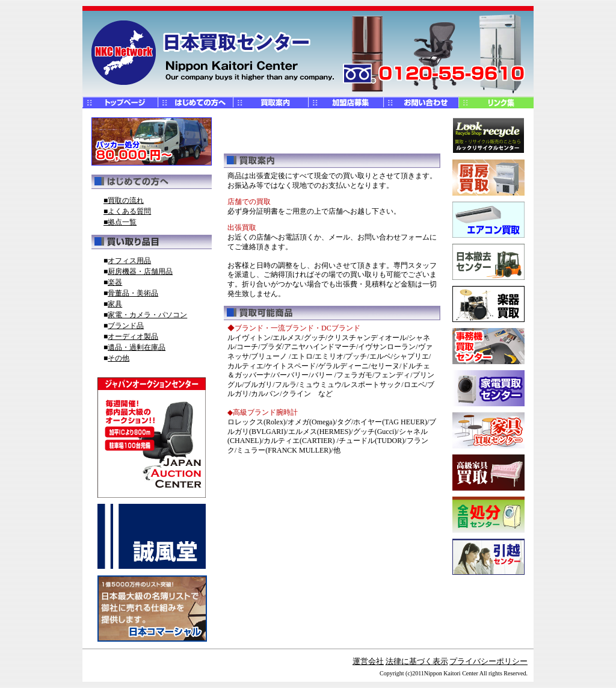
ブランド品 (126, 326)
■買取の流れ (124, 200)
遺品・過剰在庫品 (137, 347)
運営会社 (368, 661)
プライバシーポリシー (488, 661)
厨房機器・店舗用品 (140, 271)
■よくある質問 (127, 211)
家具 (115, 304)
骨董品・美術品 (133, 293)
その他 (119, 358)
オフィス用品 (129, 261)
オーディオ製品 (133, 336)
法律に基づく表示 (417, 661)
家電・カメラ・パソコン (147, 315)
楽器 (115, 282)
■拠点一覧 (120, 222)
